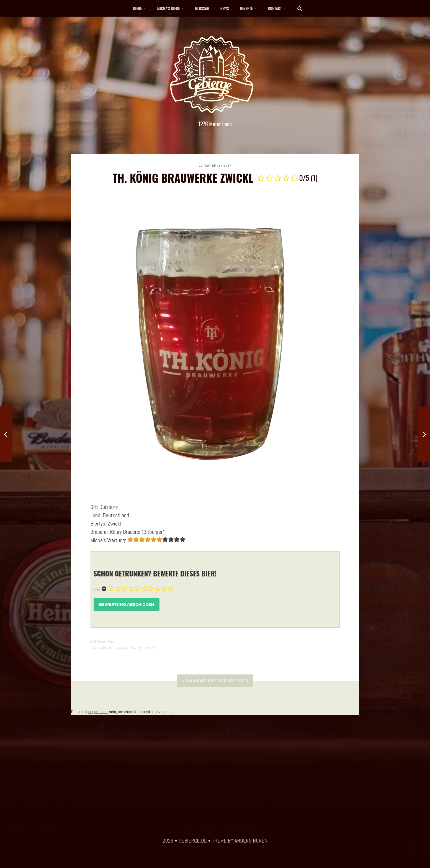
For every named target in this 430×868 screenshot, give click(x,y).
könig (137, 647)
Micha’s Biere (168, 8)
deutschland (102, 647)
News (225, 8)
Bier (97, 589)
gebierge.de (193, 841)
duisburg (122, 647)
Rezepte (246, 8)
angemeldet (98, 712)
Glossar (202, 8)
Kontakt (275, 8)
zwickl (150, 647)
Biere (137, 8)
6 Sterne (100, 642)
